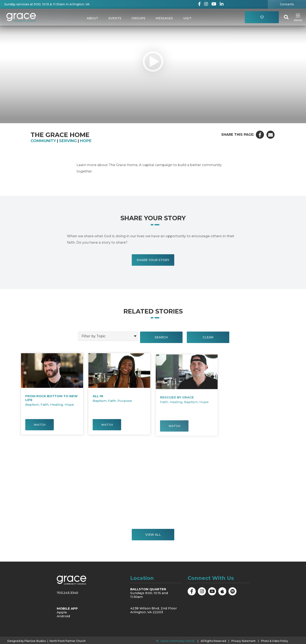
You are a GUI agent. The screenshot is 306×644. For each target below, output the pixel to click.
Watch (40, 427)
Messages (164, 18)
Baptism (32, 407)
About (92, 18)
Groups (138, 18)
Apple (62, 612)
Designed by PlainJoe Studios (27, 641)
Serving (68, 141)
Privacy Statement (244, 641)
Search (161, 337)
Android (63, 616)
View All (153, 535)
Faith (45, 407)
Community (43, 141)
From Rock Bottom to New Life (51, 401)
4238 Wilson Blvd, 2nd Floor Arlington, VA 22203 (154, 610)
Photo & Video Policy (275, 641)
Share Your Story (153, 260)
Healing (57, 407)
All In (98, 406)
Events (115, 18)
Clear (208, 337)
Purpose (125, 410)
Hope (86, 141)
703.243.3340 (67, 593)
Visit (187, 18)
